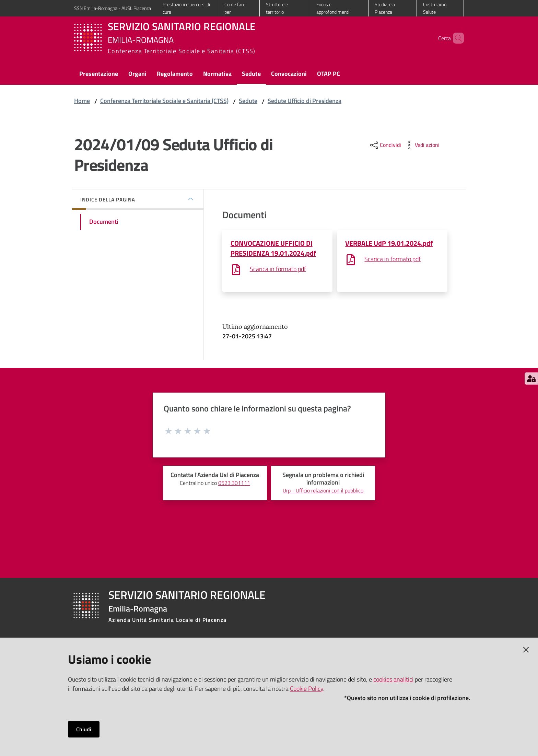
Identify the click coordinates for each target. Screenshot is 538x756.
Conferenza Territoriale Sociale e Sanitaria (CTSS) (164, 101)
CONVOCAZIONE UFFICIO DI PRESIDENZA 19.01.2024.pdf (273, 248)
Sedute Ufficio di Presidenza (305, 101)
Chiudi (84, 729)
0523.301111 (234, 483)
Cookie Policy (307, 689)
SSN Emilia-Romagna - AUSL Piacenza (113, 8)
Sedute (248, 101)
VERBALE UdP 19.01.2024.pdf (389, 243)
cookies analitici (393, 679)
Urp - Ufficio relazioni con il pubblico (323, 490)
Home (82, 101)
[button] (456, 38)
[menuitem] (99, 74)
